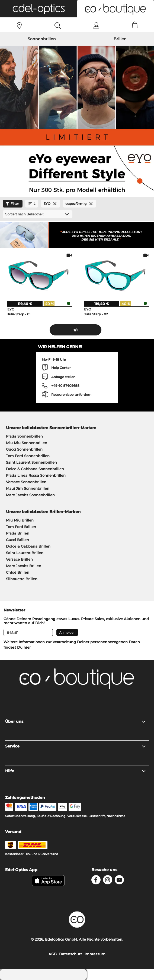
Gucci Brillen (17, 540)
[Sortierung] (38, 214)
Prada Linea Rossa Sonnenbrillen (36, 475)
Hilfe (76, 771)
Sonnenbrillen (42, 39)
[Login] (96, 26)
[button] (39, 9)
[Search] (58, 26)
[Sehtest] (19, 26)
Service (76, 746)
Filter (12, 204)
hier (27, 647)
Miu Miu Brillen (20, 520)
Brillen (120, 39)
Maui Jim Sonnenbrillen (28, 488)
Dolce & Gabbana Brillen (28, 546)
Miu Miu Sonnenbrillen (27, 443)
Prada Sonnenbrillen (24, 436)
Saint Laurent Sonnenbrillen (31, 462)
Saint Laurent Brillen (25, 553)
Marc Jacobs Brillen (24, 566)
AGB (53, 954)
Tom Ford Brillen (21, 527)
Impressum (95, 954)
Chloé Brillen (18, 572)
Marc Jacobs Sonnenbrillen (30, 495)
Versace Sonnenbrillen (26, 482)
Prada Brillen (18, 533)
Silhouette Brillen (22, 579)
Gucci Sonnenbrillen (24, 449)
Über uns (76, 721)
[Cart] (135, 26)
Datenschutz (71, 954)
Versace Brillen (19, 559)
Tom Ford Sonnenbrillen (28, 456)
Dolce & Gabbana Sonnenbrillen (35, 469)
